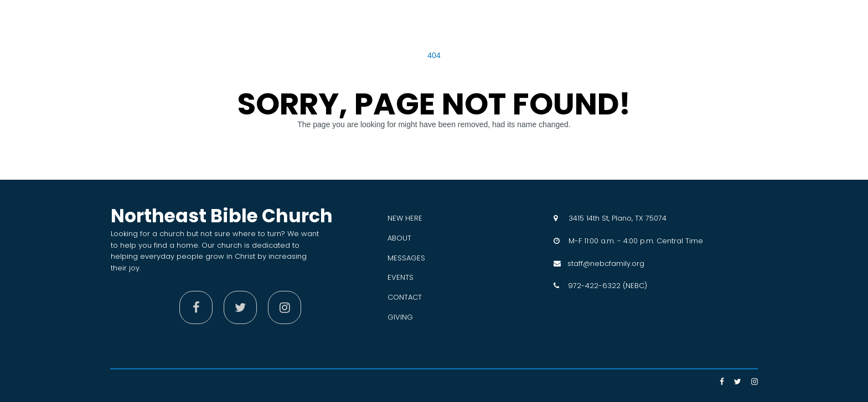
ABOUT (399, 238)
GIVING (400, 317)
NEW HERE (405, 218)
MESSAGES (406, 258)
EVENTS (401, 277)
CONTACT (405, 297)
